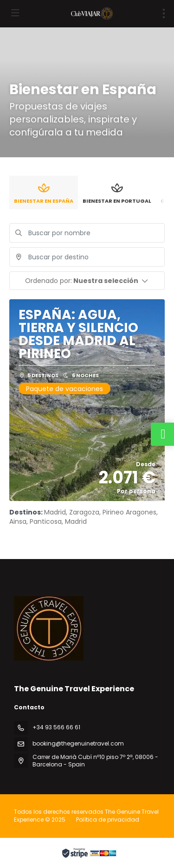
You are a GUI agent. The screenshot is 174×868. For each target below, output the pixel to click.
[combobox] (87, 257)
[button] (87, 281)
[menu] (164, 13)
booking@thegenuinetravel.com (78, 743)
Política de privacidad (108, 820)
